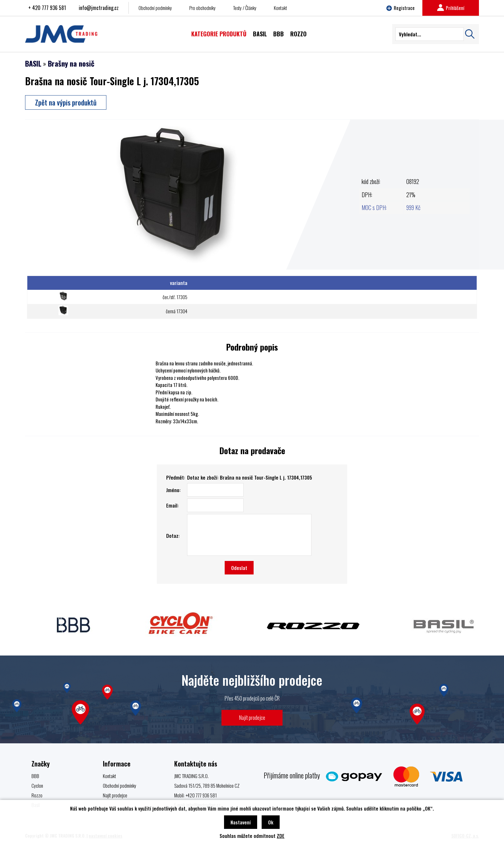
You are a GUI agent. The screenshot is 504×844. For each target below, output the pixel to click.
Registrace (401, 8)
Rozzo (37, 795)
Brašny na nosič (71, 63)
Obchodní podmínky (155, 8)
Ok (271, 822)
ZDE (281, 836)
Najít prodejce (252, 717)
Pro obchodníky (203, 8)
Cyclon (37, 785)
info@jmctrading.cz (99, 8)
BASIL (33, 63)
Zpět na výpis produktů (66, 102)
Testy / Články (245, 8)
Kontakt (280, 8)
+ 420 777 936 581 (47, 8)
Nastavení (241, 822)
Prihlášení (451, 8)
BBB (35, 776)
